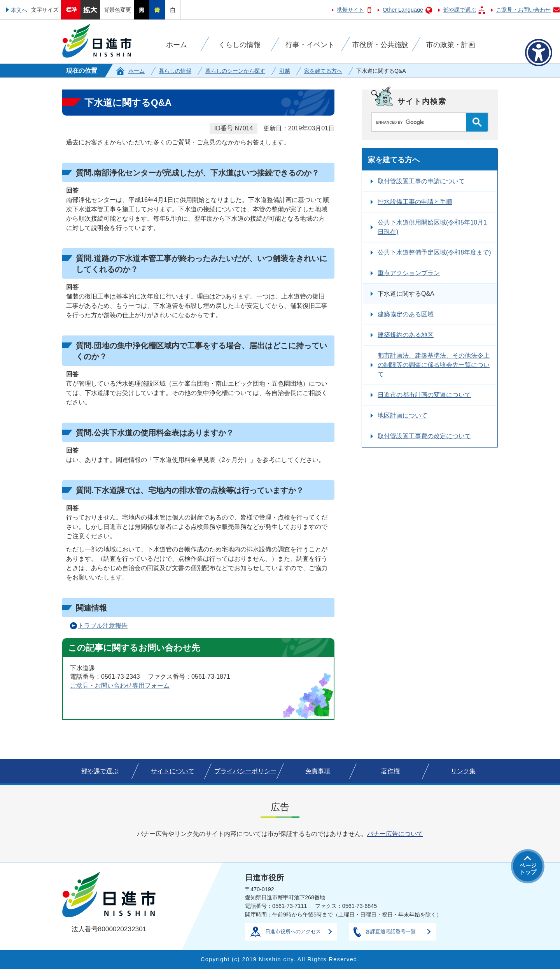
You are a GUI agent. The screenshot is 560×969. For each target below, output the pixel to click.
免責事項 (318, 771)
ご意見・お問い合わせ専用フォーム (120, 685)
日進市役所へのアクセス (293, 931)
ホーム (136, 71)
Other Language (403, 10)
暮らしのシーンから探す (235, 71)
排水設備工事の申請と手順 (415, 202)
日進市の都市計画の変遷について (424, 395)
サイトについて (173, 771)
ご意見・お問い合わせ (523, 10)
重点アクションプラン (409, 273)
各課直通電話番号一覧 (390, 931)
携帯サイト (350, 10)
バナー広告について (395, 834)
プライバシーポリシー (245, 771)
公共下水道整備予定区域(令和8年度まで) (434, 252)
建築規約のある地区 (406, 335)
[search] (421, 122)
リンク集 (463, 771)
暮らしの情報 (175, 71)
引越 (285, 71)
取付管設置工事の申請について (421, 181)
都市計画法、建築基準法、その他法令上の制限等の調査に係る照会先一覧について (434, 365)
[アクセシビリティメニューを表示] (539, 53)
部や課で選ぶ (460, 10)
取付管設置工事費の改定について (424, 436)
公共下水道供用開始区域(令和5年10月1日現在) (432, 227)
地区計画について (402, 415)
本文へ (19, 10)
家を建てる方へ (323, 71)
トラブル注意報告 (103, 626)
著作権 (390, 771)
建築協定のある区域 (406, 314)
